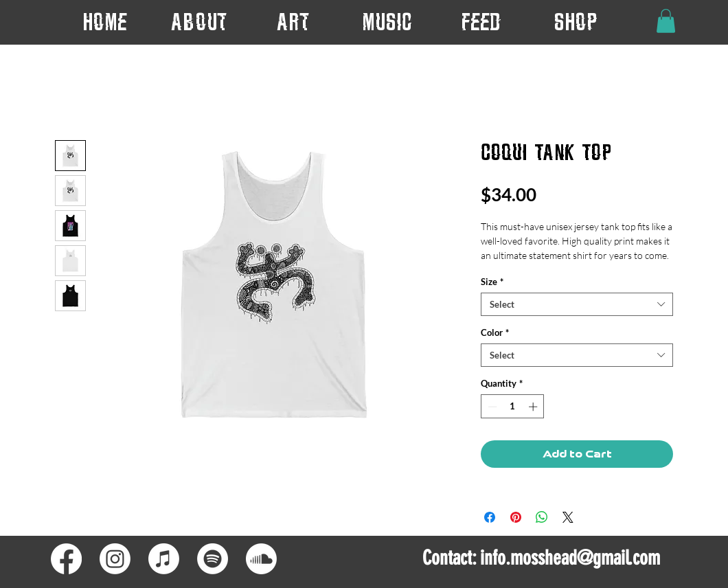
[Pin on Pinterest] (516, 517)
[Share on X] (568, 517)
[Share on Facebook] (490, 517)
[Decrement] (491, 407)
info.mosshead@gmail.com (570, 558)
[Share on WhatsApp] (542, 517)
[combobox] (577, 304)
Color (495, 332)
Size (492, 282)
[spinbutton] (513, 407)
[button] (293, 22)
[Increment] (534, 407)
